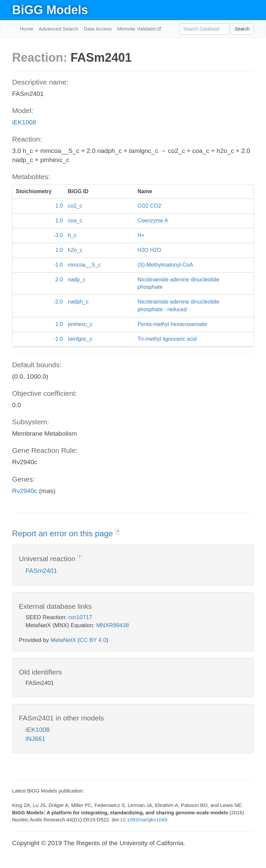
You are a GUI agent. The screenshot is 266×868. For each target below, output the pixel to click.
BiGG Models (50, 10)
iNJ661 (35, 739)
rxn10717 (80, 617)
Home (27, 29)
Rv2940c (25, 491)
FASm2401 (41, 571)
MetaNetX (63, 640)
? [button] (117, 532)
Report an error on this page (64, 533)
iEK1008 (24, 122)
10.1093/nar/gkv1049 (144, 820)
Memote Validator (138, 29)
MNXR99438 (113, 625)
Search (242, 29)
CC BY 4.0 (93, 640)
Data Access (98, 29)
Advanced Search (58, 29)
